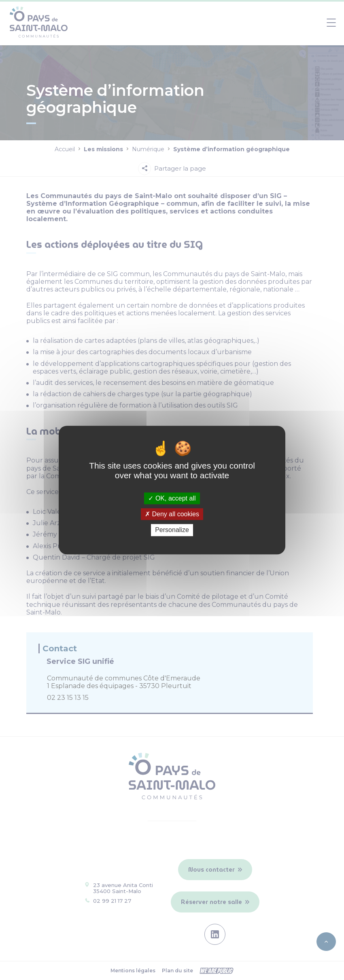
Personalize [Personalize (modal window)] (172, 530)
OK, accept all (172, 498)
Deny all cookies (172, 514)
